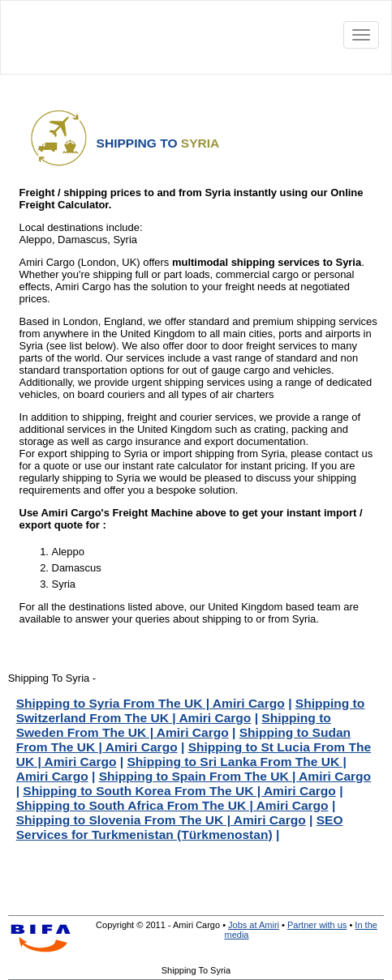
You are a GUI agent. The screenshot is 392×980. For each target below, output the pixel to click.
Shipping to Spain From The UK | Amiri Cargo (235, 776)
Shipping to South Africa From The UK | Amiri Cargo (172, 805)
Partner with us (317, 925)
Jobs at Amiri (254, 925)
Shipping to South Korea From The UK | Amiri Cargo (179, 791)
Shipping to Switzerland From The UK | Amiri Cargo (191, 710)
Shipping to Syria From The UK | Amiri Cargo (151, 703)
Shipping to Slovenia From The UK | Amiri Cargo (161, 820)
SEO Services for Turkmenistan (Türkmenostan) (180, 827)
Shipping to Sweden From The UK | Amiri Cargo (174, 725)
